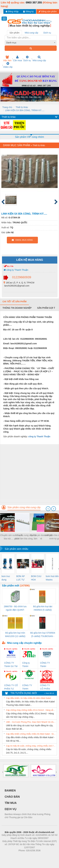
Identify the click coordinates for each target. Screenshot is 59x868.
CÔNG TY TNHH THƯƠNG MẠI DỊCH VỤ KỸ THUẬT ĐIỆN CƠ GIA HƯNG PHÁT (29, 687)
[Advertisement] (29, 473)
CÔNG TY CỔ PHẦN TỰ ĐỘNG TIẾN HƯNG (11, 687)
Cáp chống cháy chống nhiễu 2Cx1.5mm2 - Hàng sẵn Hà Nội (31, 710)
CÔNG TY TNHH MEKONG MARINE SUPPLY (45, 665)
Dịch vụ (27, 59)
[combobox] (31, 43)
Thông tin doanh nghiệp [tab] (17, 308)
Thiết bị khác (22, 107)
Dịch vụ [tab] (47, 33)
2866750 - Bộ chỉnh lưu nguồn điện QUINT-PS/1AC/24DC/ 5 (15, 608)
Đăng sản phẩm (48, 11)
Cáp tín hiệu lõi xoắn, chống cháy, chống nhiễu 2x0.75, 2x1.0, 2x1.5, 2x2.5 (31, 746)
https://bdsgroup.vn (25, 855)
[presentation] (48, 509)
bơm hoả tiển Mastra (52, 578)
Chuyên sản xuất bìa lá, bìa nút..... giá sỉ (12, 537)
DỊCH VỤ (10, 809)
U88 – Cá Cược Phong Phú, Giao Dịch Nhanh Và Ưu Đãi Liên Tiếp (31, 722)
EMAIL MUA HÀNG (22, 240)
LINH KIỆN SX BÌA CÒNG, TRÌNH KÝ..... (25, 110)
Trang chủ (7, 107)
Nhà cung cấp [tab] (31, 33)
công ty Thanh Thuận (16, 270)
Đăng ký (28, 11)
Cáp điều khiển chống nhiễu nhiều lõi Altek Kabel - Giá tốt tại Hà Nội (31, 734)
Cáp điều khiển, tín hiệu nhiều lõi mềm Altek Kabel (28, 698)
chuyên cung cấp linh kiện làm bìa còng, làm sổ (26, 537)
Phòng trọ (10, 855)
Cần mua (17, 59)
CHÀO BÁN (12, 797)
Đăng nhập (12, 11)
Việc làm (7, 59)
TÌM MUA (11, 803)
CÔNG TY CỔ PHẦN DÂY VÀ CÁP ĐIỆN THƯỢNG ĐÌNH (47, 687)
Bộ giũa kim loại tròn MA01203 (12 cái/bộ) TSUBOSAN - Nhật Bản (15, 635)
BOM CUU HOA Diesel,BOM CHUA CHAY (37, 578)
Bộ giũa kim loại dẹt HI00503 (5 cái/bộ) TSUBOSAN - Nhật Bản (43, 608)
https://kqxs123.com (44, 855)
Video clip (8, 65)
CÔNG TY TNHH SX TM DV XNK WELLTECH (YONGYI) (11, 665)
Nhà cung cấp (39, 59)
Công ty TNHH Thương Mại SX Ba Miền (28, 665)
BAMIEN (10, 791)
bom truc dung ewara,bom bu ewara (7, 578)
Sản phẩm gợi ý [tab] (46, 308)
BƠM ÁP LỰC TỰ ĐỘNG (20, 578)
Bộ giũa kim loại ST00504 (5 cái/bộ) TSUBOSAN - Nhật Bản (43, 635)
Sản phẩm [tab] (14, 33)
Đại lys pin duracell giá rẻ (41, 537)
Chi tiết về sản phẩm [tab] (15, 302)
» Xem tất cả (49, 693)
